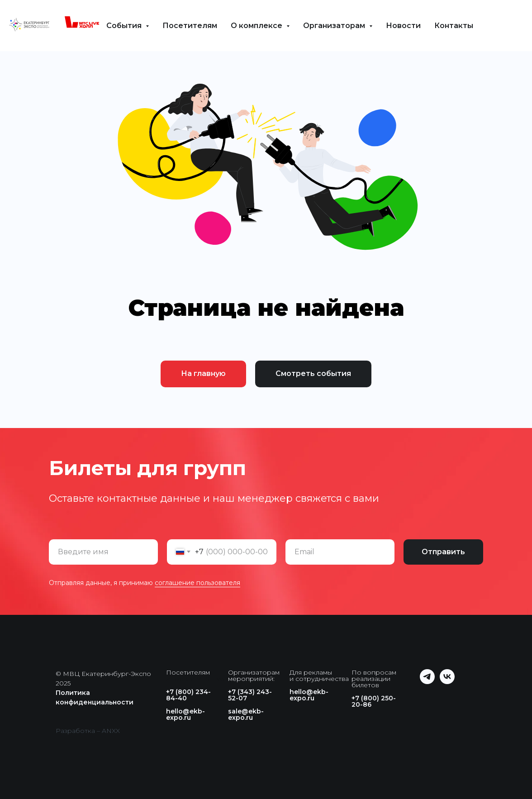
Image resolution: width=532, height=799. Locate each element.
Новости (403, 26)
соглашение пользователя (197, 583)
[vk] (447, 682)
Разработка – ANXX (88, 731)
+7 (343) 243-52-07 (250, 695)
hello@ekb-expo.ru (185, 714)
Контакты (454, 26)
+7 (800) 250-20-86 (374, 701)
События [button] (125, 26)
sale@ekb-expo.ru (246, 714)
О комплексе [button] (257, 26)
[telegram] (427, 682)
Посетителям (190, 26)
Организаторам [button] (335, 26)
